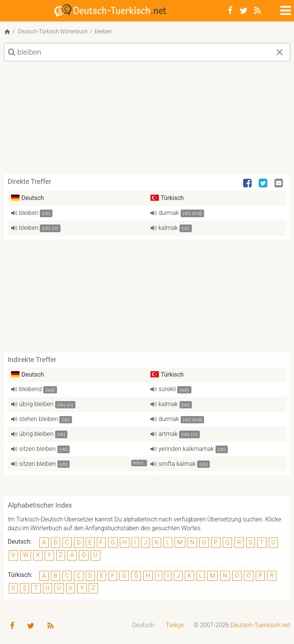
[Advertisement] (147, 121)
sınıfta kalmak (177, 464)
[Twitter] (243, 11)
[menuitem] (143, 625)
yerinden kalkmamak (186, 449)
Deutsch (143, 625)
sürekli (167, 389)
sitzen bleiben (38, 449)
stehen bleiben (39, 419)
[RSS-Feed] (257, 11)
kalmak (168, 228)
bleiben (29, 213)
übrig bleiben (36, 404)
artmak (168, 434)
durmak (169, 213)
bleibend (30, 389)
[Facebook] (230, 11)
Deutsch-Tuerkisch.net (260, 625)
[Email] (279, 184)
